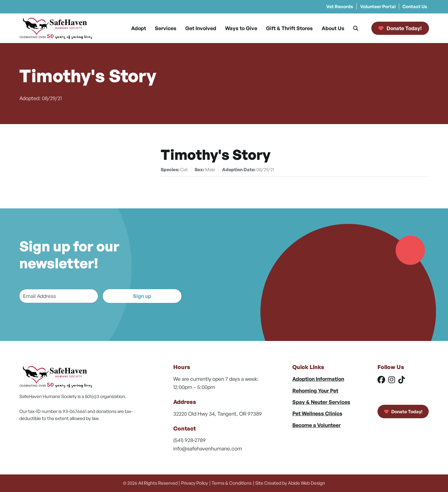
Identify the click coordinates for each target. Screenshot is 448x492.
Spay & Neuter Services (321, 402)
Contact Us (415, 6)
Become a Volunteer (316, 425)
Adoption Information (318, 379)
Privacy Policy (195, 483)
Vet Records (340, 6)
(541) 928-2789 (189, 440)
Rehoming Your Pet (315, 390)
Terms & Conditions (232, 483)
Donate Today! (403, 412)
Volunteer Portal (378, 6)
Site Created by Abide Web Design (290, 483)
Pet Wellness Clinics (317, 413)
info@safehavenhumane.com (208, 448)
